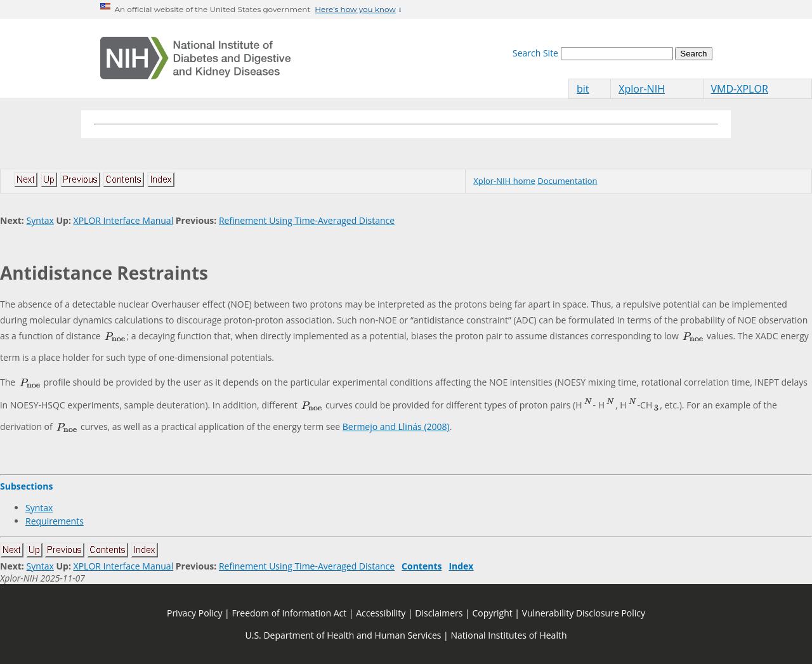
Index (461, 566)
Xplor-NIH (642, 89)
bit (583, 89)
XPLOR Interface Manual (124, 220)
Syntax (40, 220)
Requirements (55, 521)
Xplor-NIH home (504, 181)
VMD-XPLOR (740, 89)
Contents (422, 566)
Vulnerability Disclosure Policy (584, 613)
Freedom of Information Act (289, 613)
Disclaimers (439, 613)
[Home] (195, 58)
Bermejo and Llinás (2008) (396, 426)
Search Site (535, 53)
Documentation (567, 181)
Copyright (492, 613)
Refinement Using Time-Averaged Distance (307, 220)
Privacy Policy (194, 613)
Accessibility (381, 613)
